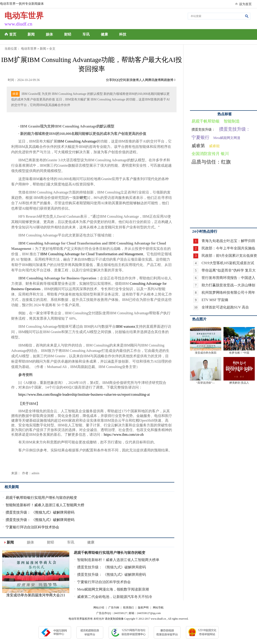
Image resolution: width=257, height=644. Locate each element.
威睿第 (198, 146)
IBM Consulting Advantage (77, 141)
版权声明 (143, 608)
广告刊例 (114, 608)
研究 (83, 198)
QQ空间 (121, 80)
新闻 (31, 34)
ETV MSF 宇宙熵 (215, 300)
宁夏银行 (200, 137)
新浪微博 (133, 80)
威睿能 (214, 146)
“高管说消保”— (206, 383)
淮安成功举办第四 (206, 353)
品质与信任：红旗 (211, 162)
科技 (123, 34)
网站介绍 (99, 608)
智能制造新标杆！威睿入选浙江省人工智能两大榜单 (118, 560)
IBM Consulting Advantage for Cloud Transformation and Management (92, 254)
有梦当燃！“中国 (239, 353)
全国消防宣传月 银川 (210, 154)
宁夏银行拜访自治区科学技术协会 (32, 527)
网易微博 (167, 80)
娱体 (49, 34)
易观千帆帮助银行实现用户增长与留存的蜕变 (41, 498)
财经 (68, 34)
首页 (13, 34)
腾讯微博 (154, 80)
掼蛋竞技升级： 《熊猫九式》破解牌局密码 (40, 512)
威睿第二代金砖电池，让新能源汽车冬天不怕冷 (115, 597)
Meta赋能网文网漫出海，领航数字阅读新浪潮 (113, 589)
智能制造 (232, 121)
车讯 (86, 34)
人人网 (143, 80)
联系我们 (128, 608)
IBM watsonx (126, 326)
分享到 (111, 80)
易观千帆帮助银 (206, 121)
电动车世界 (29, 49)
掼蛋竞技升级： (203, 130)
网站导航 (158, 608)
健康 (104, 34)
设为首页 (245, 4)
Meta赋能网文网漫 (227, 138)
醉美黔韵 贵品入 (239, 383)
